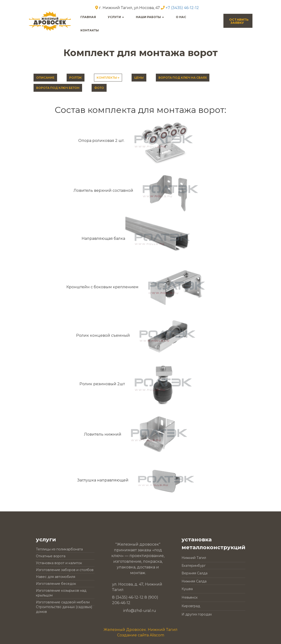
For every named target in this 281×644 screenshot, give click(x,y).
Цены (139, 78)
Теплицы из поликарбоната (59, 549)
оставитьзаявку (239, 21)
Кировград (191, 606)
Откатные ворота (51, 556)
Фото (99, 88)
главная (88, 17)
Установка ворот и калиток (59, 563)
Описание (45, 78)
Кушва (187, 589)
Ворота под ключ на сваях (183, 78)
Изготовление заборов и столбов (65, 570)
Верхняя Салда (195, 573)
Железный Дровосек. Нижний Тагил (140, 630)
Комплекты (108, 78)
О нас (181, 17)
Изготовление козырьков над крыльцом (61, 593)
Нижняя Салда (194, 581)
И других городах (197, 614)
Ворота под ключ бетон (58, 88)
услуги (116, 17)
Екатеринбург (194, 566)
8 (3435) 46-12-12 (128, 597)
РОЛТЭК (76, 78)
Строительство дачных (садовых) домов (64, 609)
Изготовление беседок (56, 584)
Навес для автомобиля (56, 577)
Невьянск (190, 597)
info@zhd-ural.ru (140, 611)
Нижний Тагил (194, 558)
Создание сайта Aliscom (141, 635)
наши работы (150, 17)
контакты (90, 30)
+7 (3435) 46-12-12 (182, 8)
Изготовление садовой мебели (63, 602)
